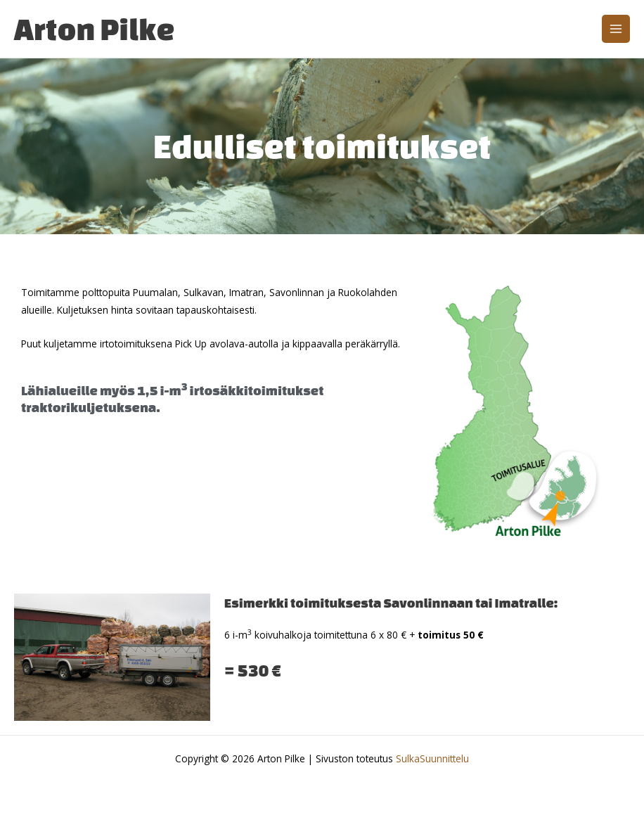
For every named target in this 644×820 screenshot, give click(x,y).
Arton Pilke (94, 29)
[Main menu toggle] (616, 29)
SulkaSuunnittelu (432, 758)
